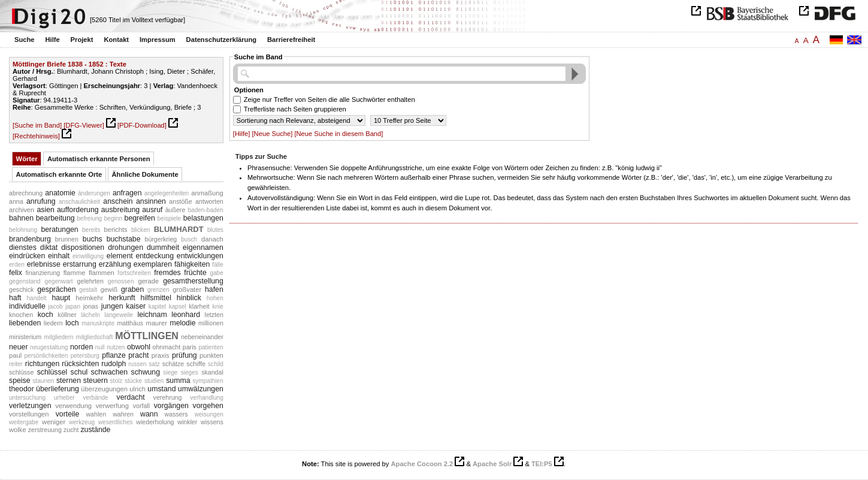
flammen (102, 273)
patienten (211, 347)
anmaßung (207, 193)
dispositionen (83, 247)
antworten (209, 201)
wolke (18, 430)
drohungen (125, 247)
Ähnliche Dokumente (145, 174)
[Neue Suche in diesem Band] (338, 134)
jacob (56, 307)
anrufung (41, 201)
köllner (67, 315)
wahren (123, 414)
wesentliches (116, 422)
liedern (53, 323)
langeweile (119, 315)
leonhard (186, 315)
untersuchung (27, 398)
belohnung (23, 230)
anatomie (60, 193)
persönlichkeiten (46, 356)
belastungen (203, 218)
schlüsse (21, 372)
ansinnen (151, 201)
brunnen (67, 239)
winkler (187, 422)
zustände (95, 430)
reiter (16, 364)
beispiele (169, 218)
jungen (112, 306)
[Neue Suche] (273, 134)
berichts (116, 230)
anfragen (127, 193)
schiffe (196, 364)
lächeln (90, 315)
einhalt (59, 256)
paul (15, 355)
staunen (43, 381)
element (120, 256)
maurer (157, 323)
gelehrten (90, 281)
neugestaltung (49, 347)
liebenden (25, 323)
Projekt (82, 40)
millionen (211, 323)
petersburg (85, 356)
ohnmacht (167, 347)
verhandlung (206, 398)
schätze (173, 364)
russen (137, 364)
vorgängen (171, 406)
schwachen (110, 372)
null (100, 347)
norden (81, 347)
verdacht (130, 397)
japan (73, 307)
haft (15, 298)
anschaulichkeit (79, 202)
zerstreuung (45, 430)
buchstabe (124, 239)
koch (46, 315)
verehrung (168, 397)
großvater (187, 289)
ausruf (152, 210)
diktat (49, 247)
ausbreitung (120, 210)
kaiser (136, 306)
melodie (182, 323)
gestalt (88, 290)
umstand (161, 389)
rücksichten (80, 364)
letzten (214, 315)
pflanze (114, 355)
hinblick (189, 298)
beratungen (59, 230)
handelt (36, 298)
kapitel (157, 307)
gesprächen (56, 289)
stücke (133, 381)
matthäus (130, 323)
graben (132, 289)
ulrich (137, 389)
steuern (96, 381)
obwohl (139, 347)
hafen (214, 289)
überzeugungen (104, 389)
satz (154, 364)
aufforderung (78, 210)
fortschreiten (134, 273)
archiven (22, 210)
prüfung (185, 355)
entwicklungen (200, 256)
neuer (19, 347)
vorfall (141, 406)
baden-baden (205, 210)
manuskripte (98, 323)
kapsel (178, 307)
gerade (148, 281)
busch (189, 239)
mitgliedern (58, 337)
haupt (61, 298)
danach (212, 239)
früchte (195, 273)
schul (79, 372)
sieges (190, 372)
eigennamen (203, 247)
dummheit (163, 247)
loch (72, 323)
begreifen (140, 218)
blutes (215, 230)
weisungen (209, 414)
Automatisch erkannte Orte (59, 174)
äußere (176, 210)
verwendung (73, 406)
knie (218, 307)
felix (16, 273)
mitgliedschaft (95, 337)
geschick (21, 289)
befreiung (89, 218)
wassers (176, 414)
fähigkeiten (192, 264)
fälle (218, 265)
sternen (69, 381)
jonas (91, 306)
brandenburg (30, 239)
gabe (216, 273)
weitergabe (24, 422)
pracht (138, 355)
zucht (71, 430)
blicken (140, 230)
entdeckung (155, 256)
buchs (93, 239)
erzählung (115, 264)
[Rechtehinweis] (36, 136)
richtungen (43, 364)
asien (45, 210)
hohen (215, 298)
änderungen (94, 193)
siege (170, 372)
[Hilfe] (242, 134)
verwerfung (112, 406)
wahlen (96, 414)
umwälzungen (201, 389)
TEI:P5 (542, 464)
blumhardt (179, 228)
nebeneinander (202, 337)
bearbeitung (55, 218)
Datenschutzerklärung (222, 40)
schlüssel (52, 372)
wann (149, 414)
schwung (145, 372)
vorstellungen (29, 414)
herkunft (122, 298)
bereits (91, 230)
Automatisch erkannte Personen (99, 159)
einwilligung (88, 256)
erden (17, 265)
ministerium (25, 337)
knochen (21, 315)
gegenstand (25, 281)
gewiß (109, 289)
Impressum (158, 40)
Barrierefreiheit (291, 40)
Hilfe (52, 40)
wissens (212, 422)
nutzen (116, 347)
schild (216, 364)
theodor (22, 389)
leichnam (152, 315)
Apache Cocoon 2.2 (422, 464)
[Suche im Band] (37, 125)
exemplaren (153, 264)
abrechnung (26, 193)
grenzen (158, 290)
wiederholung (155, 422)
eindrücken (27, 256)
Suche (25, 40)
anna (16, 201)
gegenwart (59, 281)
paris (190, 347)
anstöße (180, 201)
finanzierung (43, 273)
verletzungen (30, 406)
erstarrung (80, 264)
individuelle (27, 306)
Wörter (27, 159)
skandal (212, 372)
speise (20, 381)
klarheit (199, 306)
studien (154, 381)
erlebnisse (44, 264)
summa (178, 381)
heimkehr (89, 298)
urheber (64, 398)
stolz (117, 381)
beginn (113, 218)
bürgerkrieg (161, 239)
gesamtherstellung (193, 281)
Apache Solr (492, 464)
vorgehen (208, 406)
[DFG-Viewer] (84, 125)
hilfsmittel (156, 298)
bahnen (21, 218)
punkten (211, 355)
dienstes (23, 247)
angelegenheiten (167, 193)
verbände (96, 398)
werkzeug (82, 422)
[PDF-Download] (142, 125)
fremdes (167, 273)
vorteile (68, 414)
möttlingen (147, 335)
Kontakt (116, 40)
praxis (161, 355)
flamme (75, 273)
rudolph (114, 364)
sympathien (208, 381)
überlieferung (58, 389)
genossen (121, 281)
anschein (118, 201)
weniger (54, 422)
